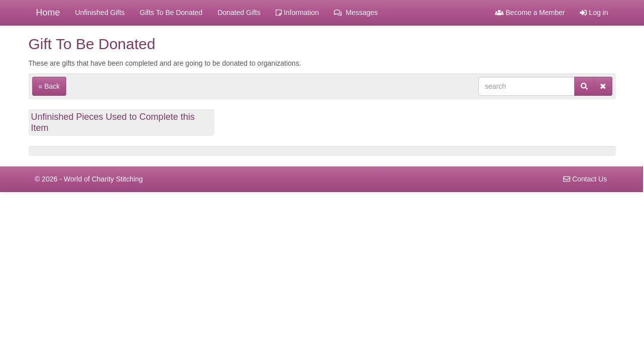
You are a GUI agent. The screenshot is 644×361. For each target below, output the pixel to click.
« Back (49, 86)
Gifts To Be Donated (171, 13)
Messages (356, 13)
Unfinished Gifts (100, 13)
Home (48, 13)
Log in (594, 13)
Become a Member (530, 13)
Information (297, 13)
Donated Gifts (239, 13)
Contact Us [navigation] (585, 179)
